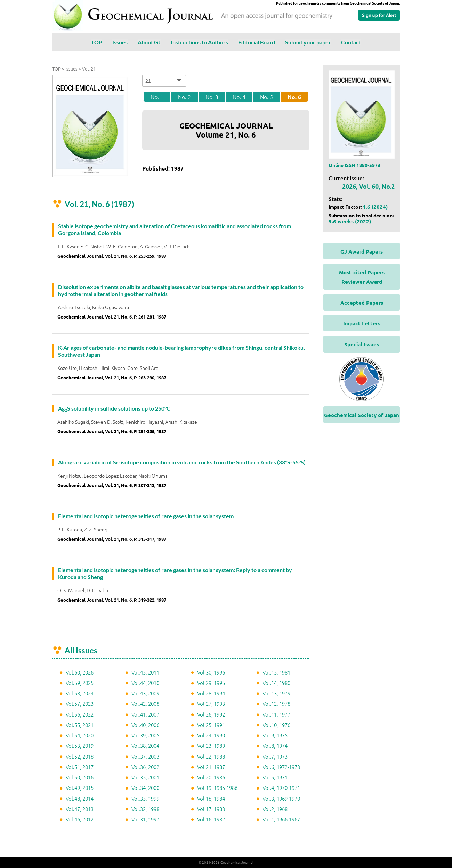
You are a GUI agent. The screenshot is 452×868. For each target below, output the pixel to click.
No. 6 (294, 97)
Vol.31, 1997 (145, 819)
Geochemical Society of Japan (362, 415)
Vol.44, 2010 (145, 683)
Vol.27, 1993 (211, 704)
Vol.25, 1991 (211, 725)
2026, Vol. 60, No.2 (368, 186)
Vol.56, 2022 (80, 714)
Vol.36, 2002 (145, 767)
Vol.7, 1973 (275, 756)
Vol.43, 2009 (145, 693)
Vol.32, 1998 (145, 809)
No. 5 (267, 97)
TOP (97, 42)
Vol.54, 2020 (80, 735)
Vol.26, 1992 (211, 714)
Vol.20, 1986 (211, 777)
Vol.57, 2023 (80, 704)
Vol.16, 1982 (211, 819)
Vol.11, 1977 (276, 714)
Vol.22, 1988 (211, 756)
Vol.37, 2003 (145, 756)
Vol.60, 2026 (80, 672)
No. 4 (239, 97)
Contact (351, 42)
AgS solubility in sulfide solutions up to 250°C (114, 408)
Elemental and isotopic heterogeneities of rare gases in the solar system (146, 516)
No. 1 (157, 97)
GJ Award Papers (362, 251)
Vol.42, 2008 (145, 704)
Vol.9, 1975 (275, 735)
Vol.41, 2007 (145, 714)
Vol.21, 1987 (211, 767)
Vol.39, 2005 (145, 735)
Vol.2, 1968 (275, 809)
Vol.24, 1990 (211, 735)
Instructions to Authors (199, 42)
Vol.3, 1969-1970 (281, 798)
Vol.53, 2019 (80, 746)
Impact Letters (362, 323)
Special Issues (362, 344)
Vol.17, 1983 (211, 809)
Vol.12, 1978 (276, 704)
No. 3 (212, 97)
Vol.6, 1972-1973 (281, 767)
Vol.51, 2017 (80, 767)
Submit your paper (308, 42)
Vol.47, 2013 (80, 809)
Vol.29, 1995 (211, 683)
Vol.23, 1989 (211, 746)
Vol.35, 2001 (145, 777)
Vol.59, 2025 (80, 683)
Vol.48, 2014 (80, 798)
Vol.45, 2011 (145, 672)
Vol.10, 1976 (276, 725)
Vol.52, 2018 (80, 756)
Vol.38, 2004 (145, 746)
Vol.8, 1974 (275, 746)
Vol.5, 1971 (275, 777)
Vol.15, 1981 (276, 672)
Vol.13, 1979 (276, 693)
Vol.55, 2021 (80, 725)
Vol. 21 (89, 69)
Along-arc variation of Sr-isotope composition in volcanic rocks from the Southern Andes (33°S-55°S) (182, 462)
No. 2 (184, 97)
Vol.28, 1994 (211, 693)
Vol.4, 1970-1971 (281, 788)
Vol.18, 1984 (211, 798)
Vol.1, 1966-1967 (281, 819)
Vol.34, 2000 (145, 788)
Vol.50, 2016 (80, 777)
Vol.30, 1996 (211, 672)
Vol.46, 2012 (80, 819)
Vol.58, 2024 (80, 693)
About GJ (149, 42)
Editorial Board (257, 42)
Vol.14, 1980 (276, 683)
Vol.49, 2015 (80, 788)
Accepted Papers (362, 303)
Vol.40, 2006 (145, 725)
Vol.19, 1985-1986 (217, 788)
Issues (120, 42)
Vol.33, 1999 (145, 798)
